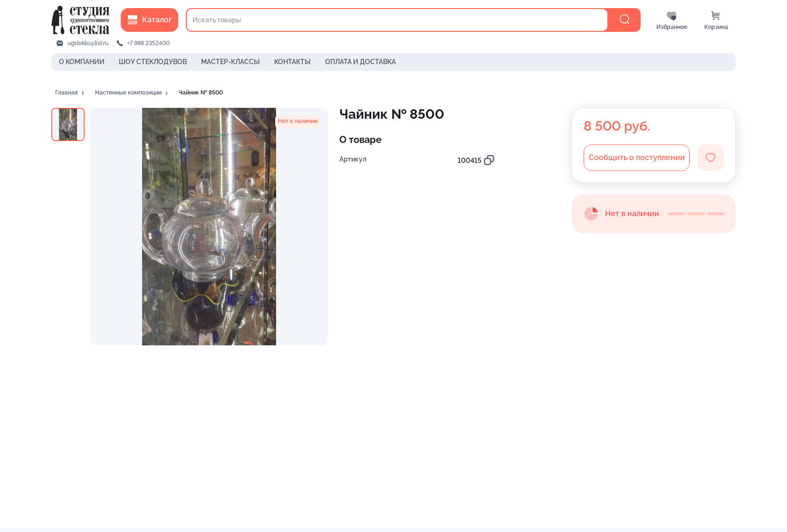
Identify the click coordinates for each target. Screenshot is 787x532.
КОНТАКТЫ (293, 62)
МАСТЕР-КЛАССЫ (230, 62)
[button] (70, 93)
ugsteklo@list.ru (88, 43)
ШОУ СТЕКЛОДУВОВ (153, 62)
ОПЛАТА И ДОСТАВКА (360, 62)
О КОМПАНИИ (82, 62)
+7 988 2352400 (149, 43)
